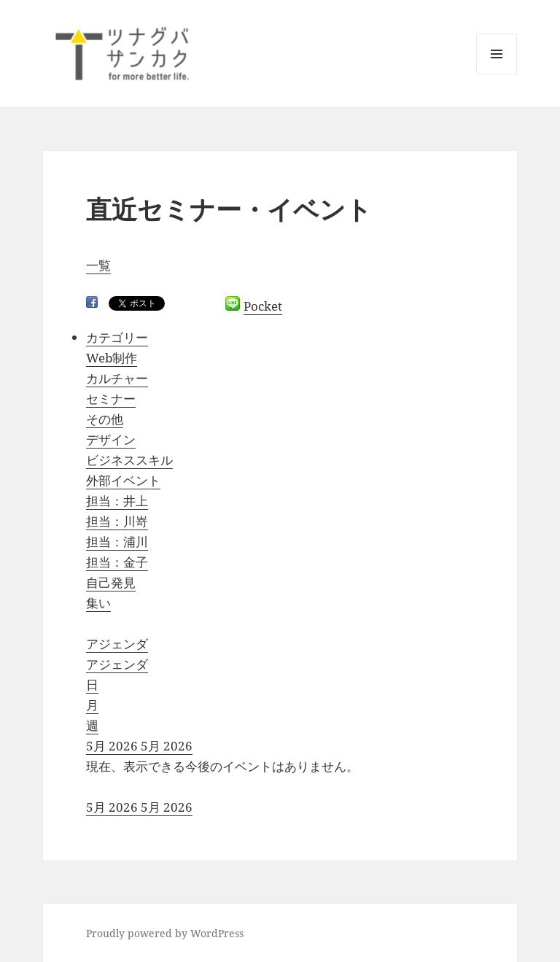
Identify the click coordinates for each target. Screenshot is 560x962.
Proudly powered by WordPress (165, 933)
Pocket (263, 306)
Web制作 (112, 358)
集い (98, 603)
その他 (105, 419)
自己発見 (111, 582)
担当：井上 (117, 501)
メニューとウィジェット (497, 74)
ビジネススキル (129, 460)
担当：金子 (117, 562)
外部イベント (123, 480)
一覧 (98, 265)
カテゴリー (117, 337)
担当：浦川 (117, 542)
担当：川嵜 (117, 521)
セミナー (111, 399)
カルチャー (117, 378)
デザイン (111, 439)
